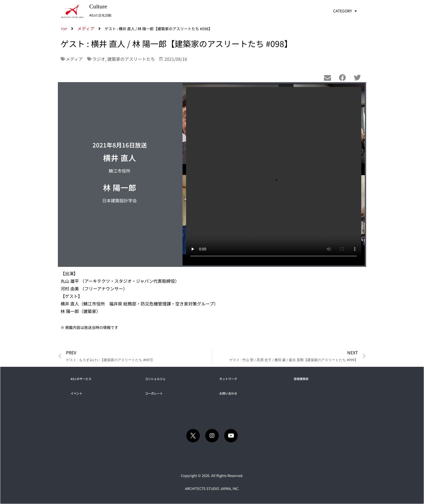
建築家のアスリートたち (131, 59)
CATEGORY (345, 11)
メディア (74, 59)
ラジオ (99, 59)
